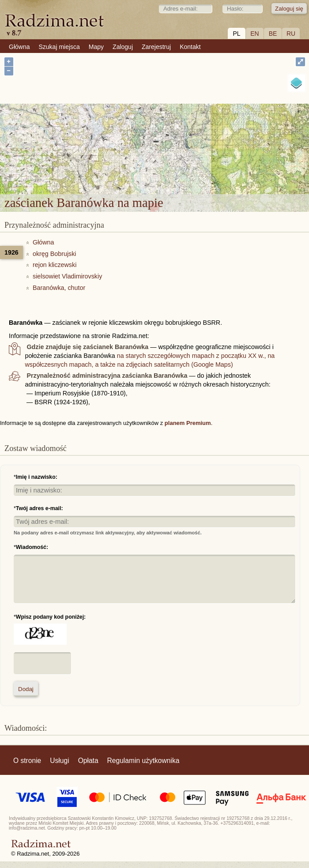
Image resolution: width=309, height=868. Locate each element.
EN (254, 34)
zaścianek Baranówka (197, 135)
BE (273, 34)
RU (291, 34)
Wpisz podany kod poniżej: (51, 617)
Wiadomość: (32, 547)
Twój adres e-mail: (40, 508)
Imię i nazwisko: (37, 477)
